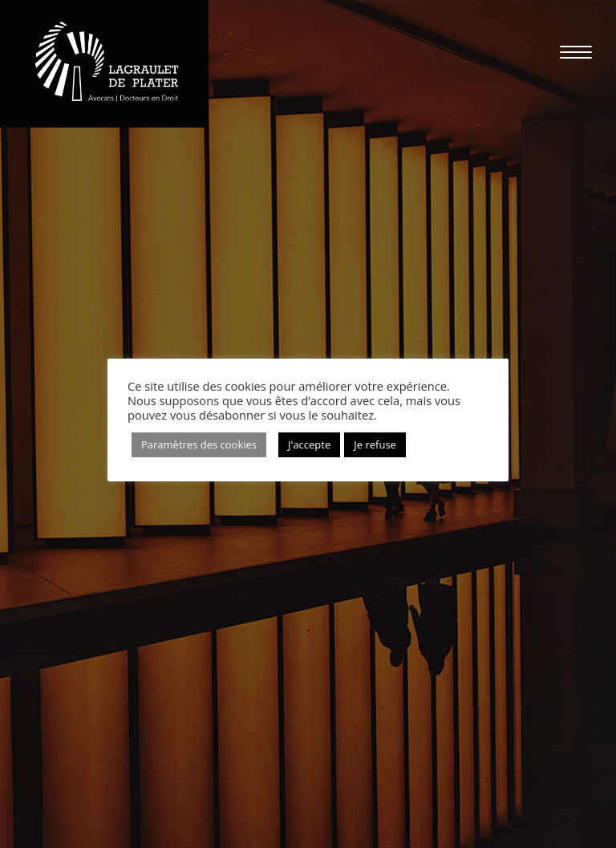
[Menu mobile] (568, 52)
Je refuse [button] (375, 444)
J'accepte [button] (309, 444)
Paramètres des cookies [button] (199, 444)
